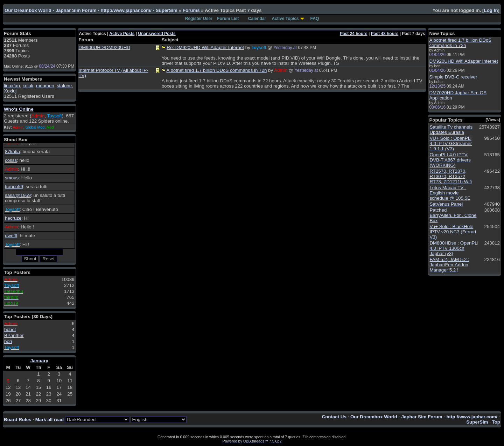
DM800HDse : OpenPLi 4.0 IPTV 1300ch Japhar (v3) (454, 248)
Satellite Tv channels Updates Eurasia (451, 130)
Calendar (257, 19)
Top (496, 422)
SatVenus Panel (446, 204)
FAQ (315, 19)
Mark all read (50, 420)
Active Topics (285, 19)
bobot (10, 330)
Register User (199, 19)
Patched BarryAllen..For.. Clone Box (453, 215)
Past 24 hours (354, 34)
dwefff (11, 236)
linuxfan (12, 86)
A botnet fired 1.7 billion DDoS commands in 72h (217, 70)
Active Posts (122, 34)
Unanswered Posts (157, 34)
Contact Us (334, 417)
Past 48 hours (385, 34)
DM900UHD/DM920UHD (104, 47)
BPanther (14, 335)
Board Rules (18, 420)
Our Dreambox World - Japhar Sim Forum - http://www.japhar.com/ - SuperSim (91, 10)
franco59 (14, 187)
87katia (12, 152)
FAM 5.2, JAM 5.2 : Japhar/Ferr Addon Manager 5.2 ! (449, 265)
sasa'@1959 (18, 195)
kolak (28, 86)
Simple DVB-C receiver (453, 77)
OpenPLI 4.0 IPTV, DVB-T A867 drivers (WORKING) (450, 160)
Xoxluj (10, 91)
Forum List (228, 19)
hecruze (13, 218)
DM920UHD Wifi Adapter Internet (463, 61)
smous (12, 178)
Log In (491, 10)
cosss (11, 160)
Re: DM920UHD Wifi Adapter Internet (205, 47)
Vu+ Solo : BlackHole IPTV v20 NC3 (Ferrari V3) (453, 232)
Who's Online (19, 109)
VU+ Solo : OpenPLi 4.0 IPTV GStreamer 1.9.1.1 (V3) (451, 143)
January (39, 361)
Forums (191, 10)
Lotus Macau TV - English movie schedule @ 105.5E (450, 193)
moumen (45, 86)
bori (8, 341)
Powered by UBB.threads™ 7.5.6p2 (252, 441)
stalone (64, 86)
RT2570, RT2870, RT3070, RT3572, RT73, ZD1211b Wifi (451, 176)
